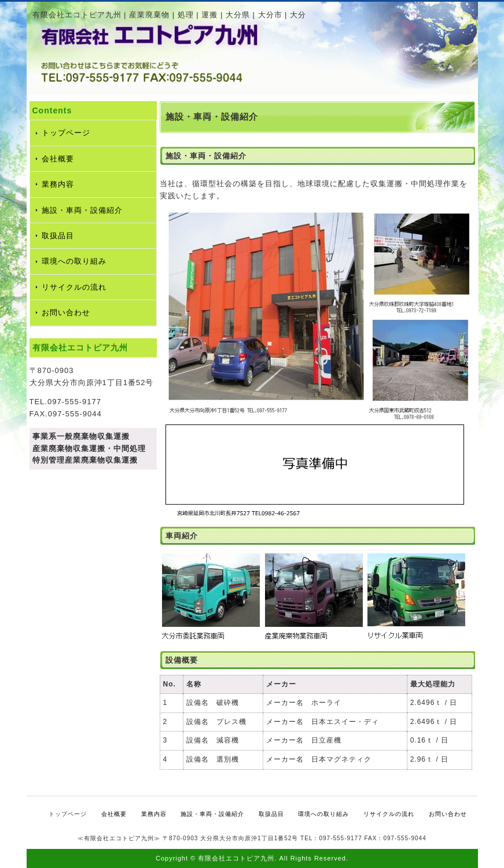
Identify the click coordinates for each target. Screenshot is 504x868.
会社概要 (58, 159)
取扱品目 (58, 236)
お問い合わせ (66, 313)
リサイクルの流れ (74, 287)
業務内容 (58, 184)
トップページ (66, 133)
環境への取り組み (74, 261)
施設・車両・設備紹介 (82, 210)
